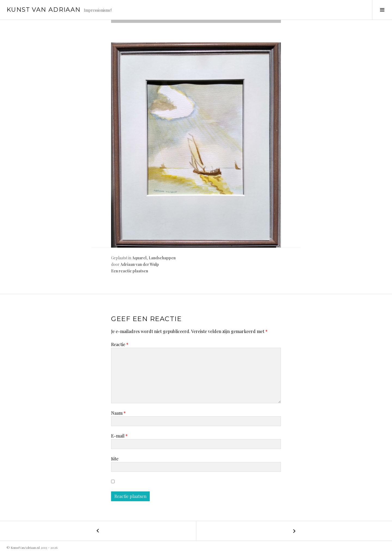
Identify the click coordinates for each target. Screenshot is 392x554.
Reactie (120, 344)
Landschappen (162, 258)
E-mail (119, 436)
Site (115, 459)
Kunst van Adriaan (44, 10)
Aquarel (139, 258)
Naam (118, 413)
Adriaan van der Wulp (140, 264)
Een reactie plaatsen (130, 271)
